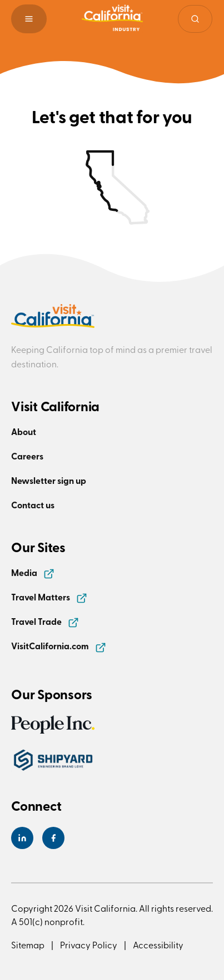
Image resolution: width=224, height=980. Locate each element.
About (24, 431)
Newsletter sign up (49, 480)
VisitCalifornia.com (59, 646)
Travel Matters (49, 597)
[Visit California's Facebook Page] (53, 838)
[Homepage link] (112, 19)
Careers (27, 456)
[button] (29, 19)
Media (33, 572)
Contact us (33, 505)
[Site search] (195, 19)
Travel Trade (45, 621)
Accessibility (158, 944)
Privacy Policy (89, 944)
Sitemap (28, 944)
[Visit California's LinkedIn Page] (22, 838)
